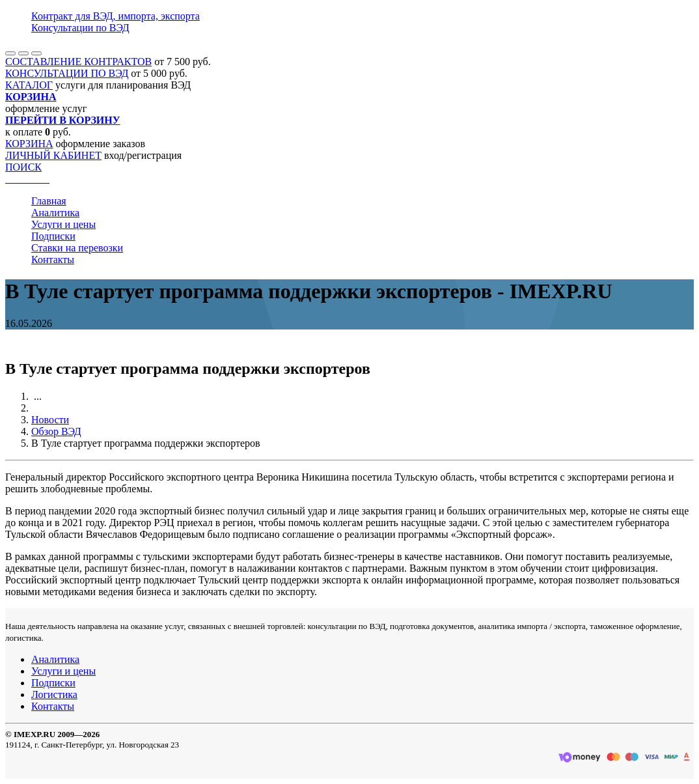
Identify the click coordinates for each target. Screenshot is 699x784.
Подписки (53, 236)
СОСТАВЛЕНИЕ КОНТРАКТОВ (78, 62)
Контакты (53, 259)
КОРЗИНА (29, 144)
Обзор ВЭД (56, 431)
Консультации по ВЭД (80, 28)
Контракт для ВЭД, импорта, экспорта (116, 16)
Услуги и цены (63, 224)
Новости (50, 420)
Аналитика (55, 213)
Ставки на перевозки (77, 248)
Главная (49, 201)
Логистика (54, 694)
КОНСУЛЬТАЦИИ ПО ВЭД (67, 73)
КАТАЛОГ (29, 85)
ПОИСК (23, 167)
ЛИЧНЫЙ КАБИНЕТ (53, 155)
